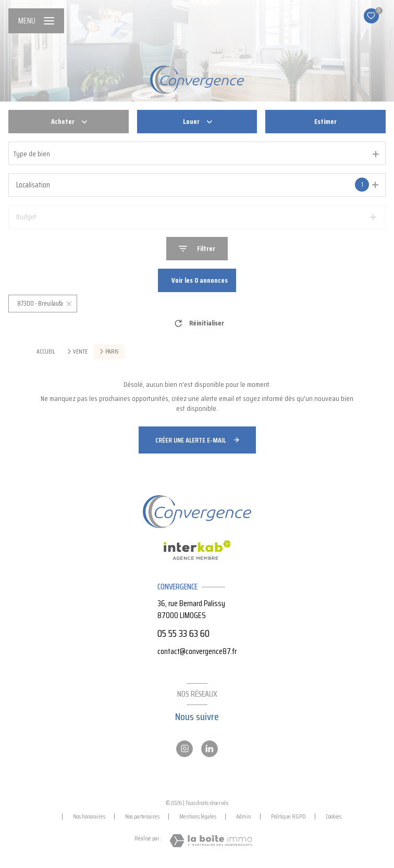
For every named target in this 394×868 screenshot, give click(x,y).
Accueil (46, 351)
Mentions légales (198, 816)
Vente (80, 351)
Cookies (334, 816)
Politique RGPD (288, 816)
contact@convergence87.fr (197, 651)
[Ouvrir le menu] (36, 21)
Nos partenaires (142, 816)
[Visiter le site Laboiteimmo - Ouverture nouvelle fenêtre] (211, 841)
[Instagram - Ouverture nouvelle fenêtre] (184, 749)
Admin (244, 816)
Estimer (325, 121)
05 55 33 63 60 (183, 633)
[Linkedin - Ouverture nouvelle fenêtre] (210, 749)
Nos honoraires (89, 816)
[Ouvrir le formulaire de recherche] (197, 249)
